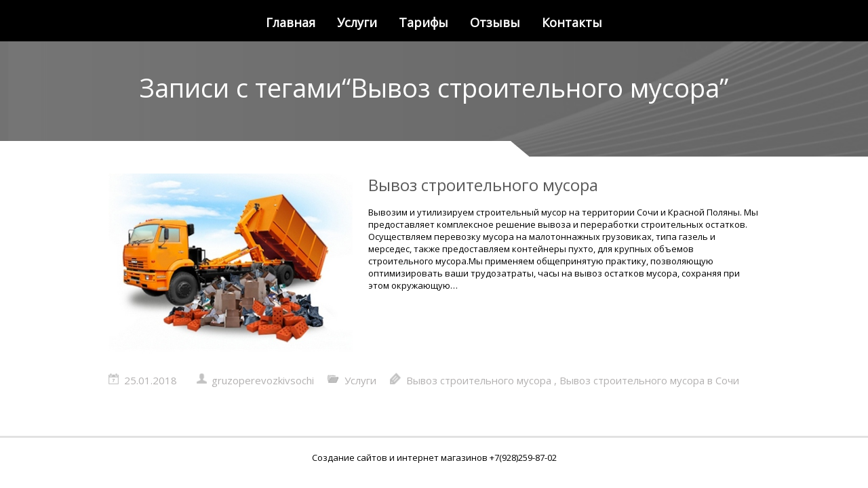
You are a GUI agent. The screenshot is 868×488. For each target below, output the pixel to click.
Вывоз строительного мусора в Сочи (649, 380)
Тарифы (423, 22)
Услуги (357, 22)
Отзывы (495, 22)
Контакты (572, 22)
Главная (291, 22)
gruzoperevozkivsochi (263, 380)
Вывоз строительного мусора (483, 185)
